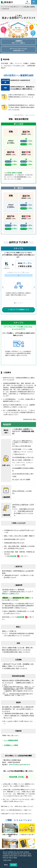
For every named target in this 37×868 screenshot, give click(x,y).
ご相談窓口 (19, 42)
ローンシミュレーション (19, 49)
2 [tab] (17, 303)
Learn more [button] (7, 860)
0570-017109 (13, 765)
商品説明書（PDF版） (17, 777)
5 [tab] (22, 303)
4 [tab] (20, 303)
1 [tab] (15, 303)
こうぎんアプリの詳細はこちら (18, 310)
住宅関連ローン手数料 (11, 745)
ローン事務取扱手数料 (11, 741)
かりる (7, 7)
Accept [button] (13, 865)
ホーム (3, 7)
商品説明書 (13, 556)
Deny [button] (6, 865)
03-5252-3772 (26, 765)
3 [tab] (18, 303)
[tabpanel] (19, 287)
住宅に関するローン (16, 7)
